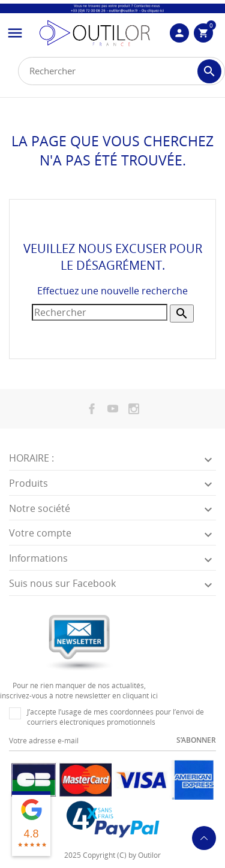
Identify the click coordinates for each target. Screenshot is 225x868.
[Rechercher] (121, 71)
